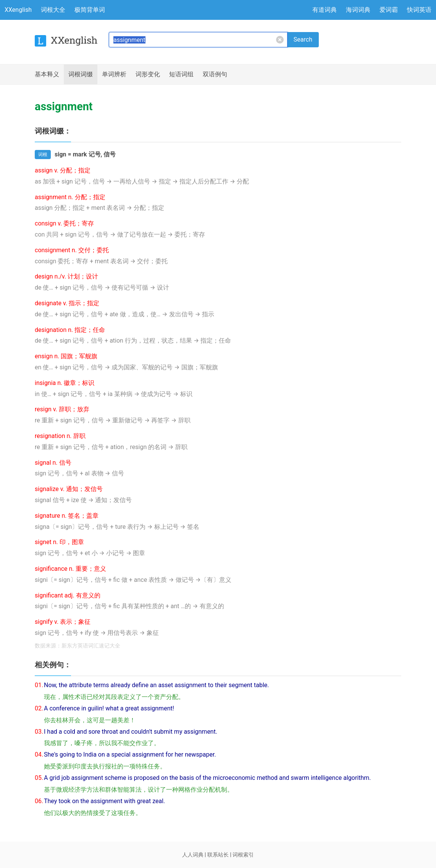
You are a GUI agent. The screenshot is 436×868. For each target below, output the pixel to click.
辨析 (114, 74)
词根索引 (243, 855)
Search (303, 39)
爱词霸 (389, 10)
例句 (215, 74)
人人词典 (193, 855)
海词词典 (358, 10)
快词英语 (419, 10)
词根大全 (53, 10)
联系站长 (218, 855)
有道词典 (325, 10)
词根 (81, 74)
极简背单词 (90, 10)
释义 (47, 74)
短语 (181, 74)
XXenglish (18, 10)
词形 (148, 74)
